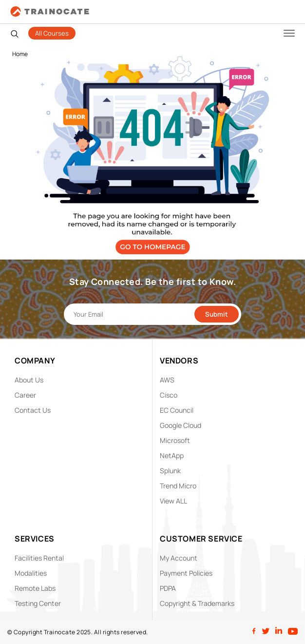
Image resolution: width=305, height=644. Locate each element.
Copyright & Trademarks (197, 603)
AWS (167, 380)
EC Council (177, 410)
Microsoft (175, 440)
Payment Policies (186, 573)
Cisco (169, 395)
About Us (29, 380)
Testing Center (38, 603)
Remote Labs (35, 588)
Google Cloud (181, 425)
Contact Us (33, 410)
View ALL (173, 501)
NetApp (172, 455)
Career (25, 395)
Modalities (31, 573)
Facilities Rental (39, 558)
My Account (179, 558)
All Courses (52, 33)
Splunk (170, 471)
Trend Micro (178, 486)
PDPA (168, 588)
